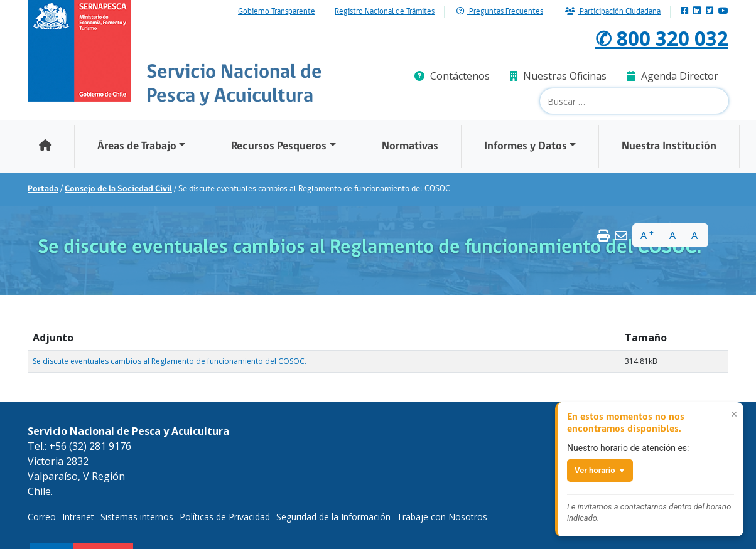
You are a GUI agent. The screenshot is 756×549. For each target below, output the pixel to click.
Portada (43, 189)
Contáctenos (452, 76)
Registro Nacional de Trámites (385, 12)
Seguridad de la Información (333, 517)
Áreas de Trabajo (137, 147)
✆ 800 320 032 (661, 38)
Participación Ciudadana (613, 12)
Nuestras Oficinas (558, 76)
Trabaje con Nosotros (442, 517)
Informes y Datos (526, 147)
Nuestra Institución (669, 147)
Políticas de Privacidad (225, 517)
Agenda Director (672, 76)
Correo (42, 517)
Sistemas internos (137, 517)
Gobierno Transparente (277, 12)
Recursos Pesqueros (279, 147)
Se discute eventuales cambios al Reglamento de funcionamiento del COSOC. (170, 361)
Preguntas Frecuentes (500, 12)
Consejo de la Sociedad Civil (118, 189)
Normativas (410, 147)
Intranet (78, 517)
